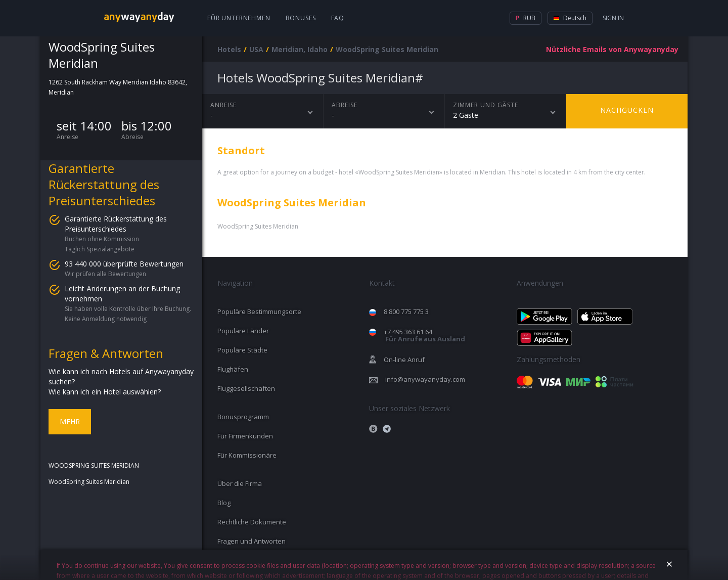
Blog (224, 503)
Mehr (70, 421)
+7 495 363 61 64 (424, 336)
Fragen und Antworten (252, 541)
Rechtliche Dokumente (252, 522)
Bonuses (301, 18)
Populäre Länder (243, 331)
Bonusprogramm (243, 417)
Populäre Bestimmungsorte (259, 311)
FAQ (338, 18)
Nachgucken (627, 110)
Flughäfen (233, 369)
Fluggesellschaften (246, 388)
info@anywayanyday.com (425, 379)
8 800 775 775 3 (406, 311)
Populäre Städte (242, 350)
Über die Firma (240, 483)
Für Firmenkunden (245, 436)
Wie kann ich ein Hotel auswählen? (105, 392)
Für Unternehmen (239, 18)
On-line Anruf (404, 360)
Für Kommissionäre (247, 455)
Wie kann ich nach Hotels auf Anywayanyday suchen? (121, 376)
